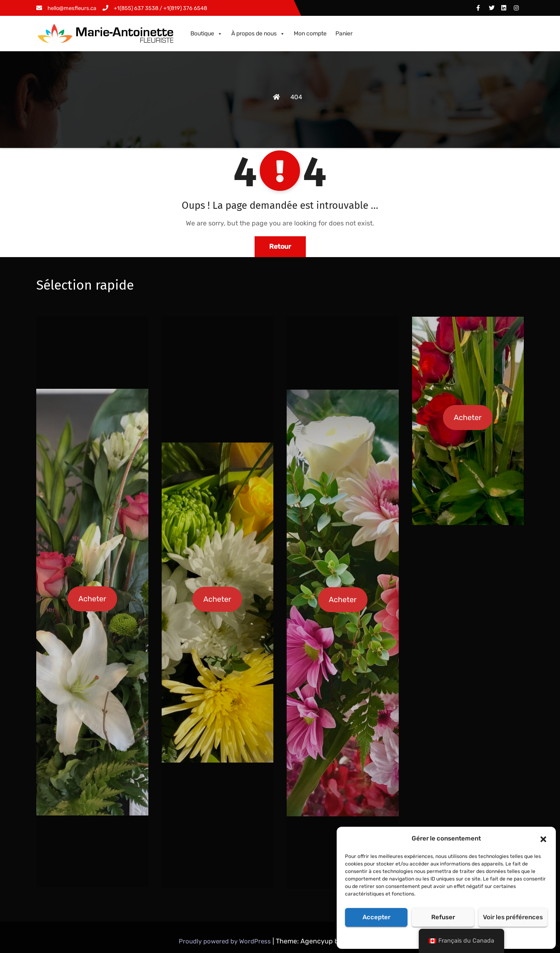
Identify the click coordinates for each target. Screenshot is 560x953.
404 (296, 97)
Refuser (443, 917)
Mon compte (310, 34)
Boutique (206, 34)
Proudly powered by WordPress (226, 941)
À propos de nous (258, 34)
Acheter (92, 599)
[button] (543, 838)
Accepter (376, 917)
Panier (344, 34)
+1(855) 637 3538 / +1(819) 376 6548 (155, 8)
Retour (280, 246)
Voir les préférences (513, 917)
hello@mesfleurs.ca (66, 8)
